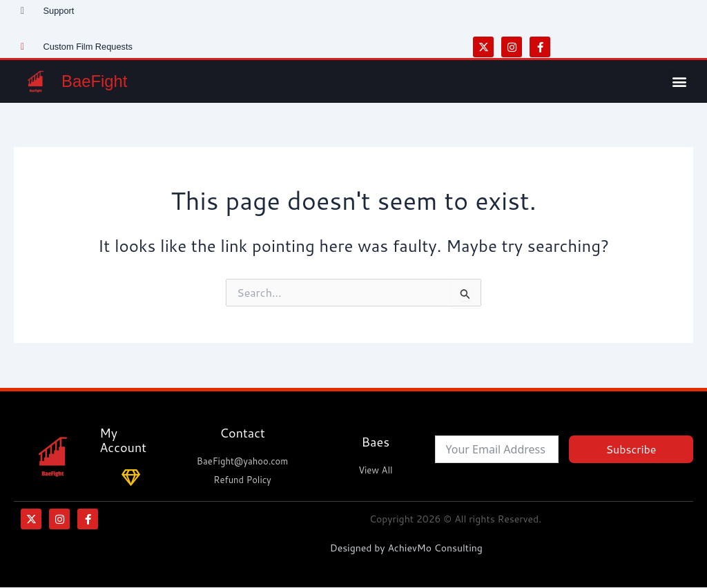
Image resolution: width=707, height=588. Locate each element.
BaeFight (96, 81)
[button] (680, 81)
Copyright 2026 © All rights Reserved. (455, 519)
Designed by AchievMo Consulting (406, 548)
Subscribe (631, 449)
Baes (376, 442)
